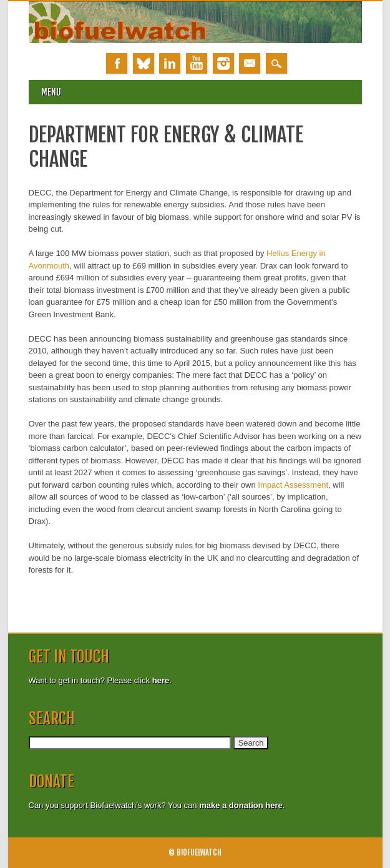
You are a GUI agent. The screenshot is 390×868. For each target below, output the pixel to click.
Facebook (117, 63)
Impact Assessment (293, 485)
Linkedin (170, 63)
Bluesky (144, 63)
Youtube (197, 63)
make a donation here (241, 805)
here (161, 680)
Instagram (223, 63)
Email (250, 63)
